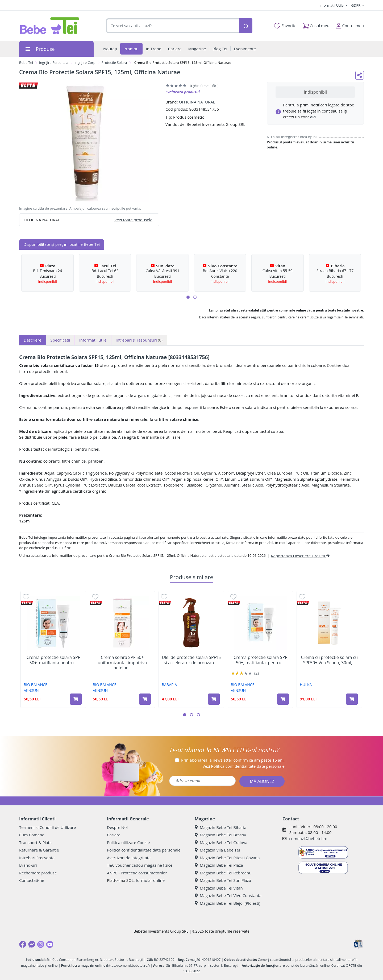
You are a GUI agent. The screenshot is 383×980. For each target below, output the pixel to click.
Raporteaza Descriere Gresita (300, 556)
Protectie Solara (114, 63)
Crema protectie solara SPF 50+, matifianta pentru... (53, 660)
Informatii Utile (332, 5)
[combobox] (173, 26)
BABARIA (169, 685)
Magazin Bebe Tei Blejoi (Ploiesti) (228, 903)
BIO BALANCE (36, 685)
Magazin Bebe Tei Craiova (221, 842)
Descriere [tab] (33, 340)
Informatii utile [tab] (93, 340)
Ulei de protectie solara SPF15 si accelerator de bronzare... (191, 660)
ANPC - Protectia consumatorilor (137, 873)
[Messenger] (32, 944)
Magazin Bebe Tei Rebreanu (223, 873)
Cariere (114, 835)
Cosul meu (316, 25)
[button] (188, 297)
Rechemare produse (38, 873)
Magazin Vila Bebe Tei (217, 850)
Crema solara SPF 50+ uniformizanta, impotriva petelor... (122, 663)
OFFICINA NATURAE (197, 102)
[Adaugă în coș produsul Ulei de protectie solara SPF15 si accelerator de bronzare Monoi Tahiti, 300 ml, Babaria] (214, 699)
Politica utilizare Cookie (128, 842)
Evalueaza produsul (183, 92)
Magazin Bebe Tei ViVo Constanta (228, 895)
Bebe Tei (26, 63)
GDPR (356, 5)
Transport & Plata (35, 842)
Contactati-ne (32, 880)
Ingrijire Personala (54, 63)
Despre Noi (117, 827)
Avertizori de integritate (129, 858)
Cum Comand (32, 835)
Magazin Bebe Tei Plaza (219, 865)
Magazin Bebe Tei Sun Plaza (223, 880)
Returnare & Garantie (39, 850)
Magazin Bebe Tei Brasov (220, 835)
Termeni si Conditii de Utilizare (47, 827)
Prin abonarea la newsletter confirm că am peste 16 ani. (233, 760)
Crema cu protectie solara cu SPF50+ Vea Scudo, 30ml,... (329, 660)
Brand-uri (28, 865)
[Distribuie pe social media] (360, 75)
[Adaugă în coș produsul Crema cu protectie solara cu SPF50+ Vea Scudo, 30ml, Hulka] (352, 699)
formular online (150, 880)
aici (313, 117)
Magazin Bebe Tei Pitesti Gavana (227, 858)
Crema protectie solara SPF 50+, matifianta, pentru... (260, 660)
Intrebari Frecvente (37, 858)
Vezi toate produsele (133, 220)
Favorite (285, 26)
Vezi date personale (243, 766)
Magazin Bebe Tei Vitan (219, 888)
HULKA (306, 685)
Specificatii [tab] (60, 340)
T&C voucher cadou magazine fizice (140, 865)
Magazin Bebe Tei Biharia (220, 827)
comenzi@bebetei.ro (308, 838)
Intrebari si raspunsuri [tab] (139, 340)
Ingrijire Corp (85, 63)
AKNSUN (31, 690)
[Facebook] (23, 944)
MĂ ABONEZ (262, 781)
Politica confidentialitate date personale (144, 850)
